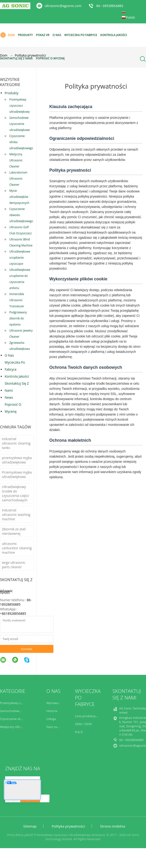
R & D (79, 732)
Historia (52, 711)
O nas (57, 35)
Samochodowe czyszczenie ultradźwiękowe (20, 124)
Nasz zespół (55, 727)
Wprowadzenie (57, 703)
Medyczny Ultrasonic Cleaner (16, 160)
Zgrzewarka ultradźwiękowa (20, 346)
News (9, 397)
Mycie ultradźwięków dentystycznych (19, 197)
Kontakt (27, 649)
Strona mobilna (113, 826)
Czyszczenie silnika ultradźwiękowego (21, 142)
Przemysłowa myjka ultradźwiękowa (17, 474)
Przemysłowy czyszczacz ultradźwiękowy (19, 106)
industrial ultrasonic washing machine (16, 515)
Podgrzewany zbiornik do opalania (18, 318)
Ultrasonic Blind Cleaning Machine (21, 242)
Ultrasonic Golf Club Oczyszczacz (21, 230)
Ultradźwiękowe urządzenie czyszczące (20, 258)
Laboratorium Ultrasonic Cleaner (18, 179)
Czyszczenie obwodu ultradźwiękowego (21, 215)
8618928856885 (14, 613)
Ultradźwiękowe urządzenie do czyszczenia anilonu (20, 279)
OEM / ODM (83, 724)
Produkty (25, 35)
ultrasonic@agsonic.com (63, 6)
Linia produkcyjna (87, 716)
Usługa (51, 719)
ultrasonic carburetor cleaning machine (17, 548)
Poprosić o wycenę (50, 58)
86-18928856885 (16, 602)
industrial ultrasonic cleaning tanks (16, 443)
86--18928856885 (110, 6)
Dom (7, 35)
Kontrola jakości (114, 35)
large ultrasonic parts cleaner (14, 565)
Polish (130, 17)
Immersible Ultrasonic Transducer (17, 300)
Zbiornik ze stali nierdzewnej (14, 531)
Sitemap (30, 826)
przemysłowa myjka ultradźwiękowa (17, 460)
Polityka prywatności (68, 826)
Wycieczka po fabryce (81, 35)
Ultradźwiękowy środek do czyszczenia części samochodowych (15, 493)
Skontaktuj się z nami (16, 58)
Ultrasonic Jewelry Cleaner (21, 334)
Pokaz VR (43, 35)
